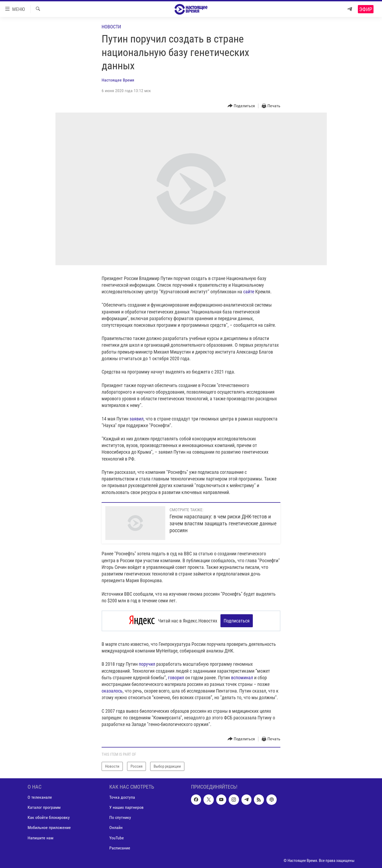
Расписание (120, 848)
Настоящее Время (118, 80)
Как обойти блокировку (49, 817)
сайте (249, 292)
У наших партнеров (126, 807)
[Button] (241, 106)
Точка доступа (122, 797)
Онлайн (116, 828)
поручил (147, 664)
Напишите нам (40, 838)
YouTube (117, 838)
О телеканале (40, 797)
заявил (136, 419)
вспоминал (242, 677)
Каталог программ (44, 807)
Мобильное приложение (49, 828)
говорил (176, 677)
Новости (111, 27)
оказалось (112, 691)
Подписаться (237, 621)
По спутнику (120, 817)
